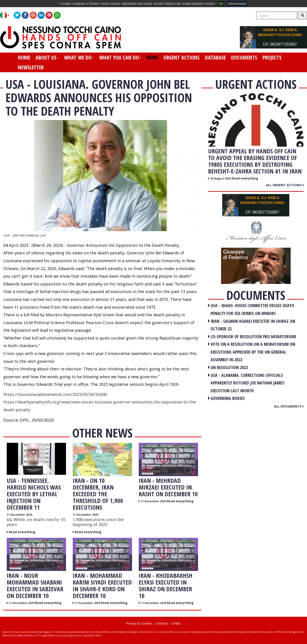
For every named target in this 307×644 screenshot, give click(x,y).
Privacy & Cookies (139, 623)
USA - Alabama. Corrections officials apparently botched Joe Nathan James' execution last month (248, 383)
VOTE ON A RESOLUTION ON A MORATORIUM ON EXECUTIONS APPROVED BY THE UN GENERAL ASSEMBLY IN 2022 (253, 352)
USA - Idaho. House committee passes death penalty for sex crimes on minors (252, 309)
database (215, 57)
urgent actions (182, 57)
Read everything (22, 532)
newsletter (31, 67)
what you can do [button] (120, 57)
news (152, 57)
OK (221, 3)
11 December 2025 (19, 515)
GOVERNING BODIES (228, 398)
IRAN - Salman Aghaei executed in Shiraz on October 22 (253, 325)
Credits (176, 623)
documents (244, 57)
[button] (6, 15)
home (24, 57)
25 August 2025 (221, 178)
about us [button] (47, 57)
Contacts (162, 623)
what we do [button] (79, 57)
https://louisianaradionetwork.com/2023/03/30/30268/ (55, 394)
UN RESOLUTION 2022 (229, 367)
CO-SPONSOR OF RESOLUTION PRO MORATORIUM (253, 337)
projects (272, 57)
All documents (289, 406)
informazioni (237, 3)
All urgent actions (285, 185)
